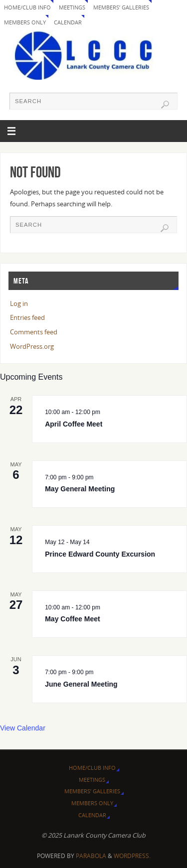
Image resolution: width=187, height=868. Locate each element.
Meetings (72, 7)
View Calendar (23, 728)
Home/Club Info (27, 7)
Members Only (25, 22)
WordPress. (132, 856)
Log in (19, 304)
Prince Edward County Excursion (100, 554)
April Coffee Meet (74, 424)
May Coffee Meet (72, 619)
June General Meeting (81, 684)
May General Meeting (80, 489)
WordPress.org (32, 347)
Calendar (68, 22)
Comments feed (34, 332)
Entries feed (27, 318)
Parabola (91, 856)
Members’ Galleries (121, 7)
